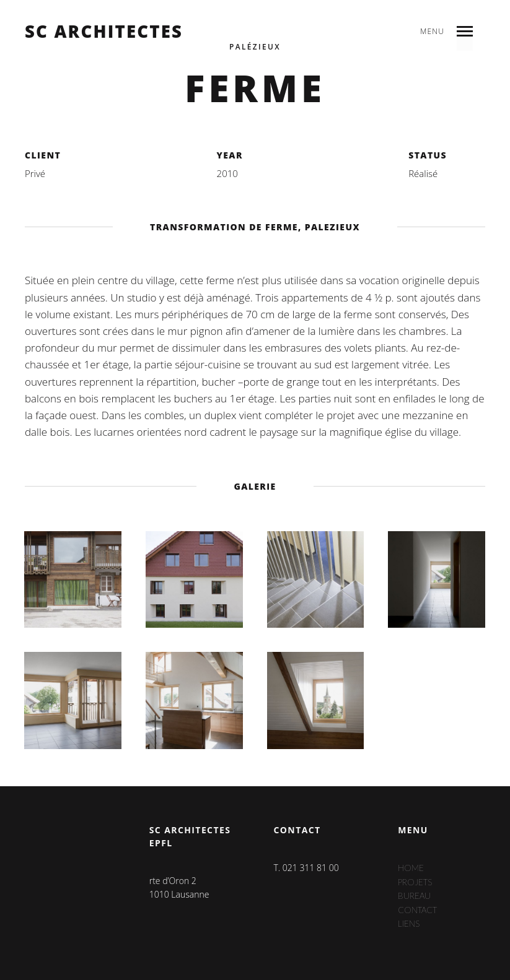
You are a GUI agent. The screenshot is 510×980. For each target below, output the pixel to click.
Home (411, 868)
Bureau (415, 895)
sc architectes (104, 32)
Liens (409, 923)
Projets (416, 881)
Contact (419, 909)
